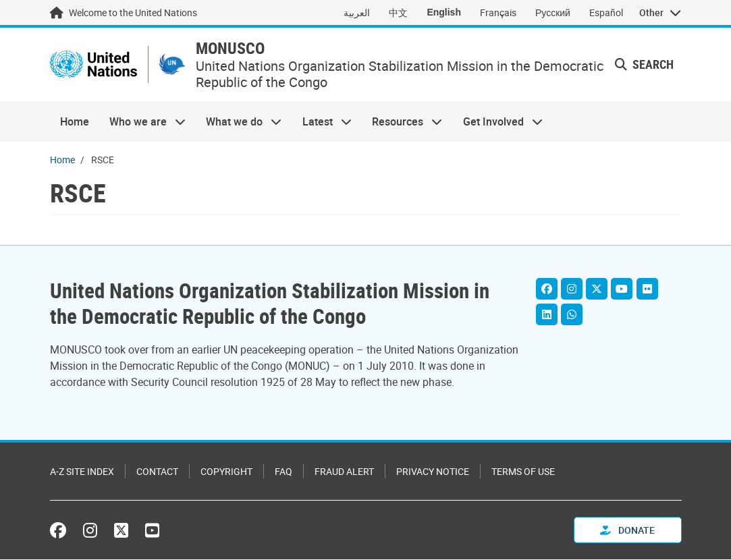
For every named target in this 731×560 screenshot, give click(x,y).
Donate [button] (627, 531)
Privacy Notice (433, 472)
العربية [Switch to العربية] (357, 12)
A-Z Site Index (82, 472)
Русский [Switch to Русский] (553, 12)
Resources (402, 126)
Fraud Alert (344, 472)
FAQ (283, 472)
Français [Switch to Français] (498, 12)
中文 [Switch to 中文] (398, 12)
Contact (157, 472)
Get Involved (497, 126)
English (444, 12)
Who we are (142, 126)
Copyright (226, 472)
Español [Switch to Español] (606, 12)
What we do (239, 126)
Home (75, 126)
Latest (322, 126)
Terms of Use (523, 472)
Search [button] (644, 67)
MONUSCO (245, 51)
